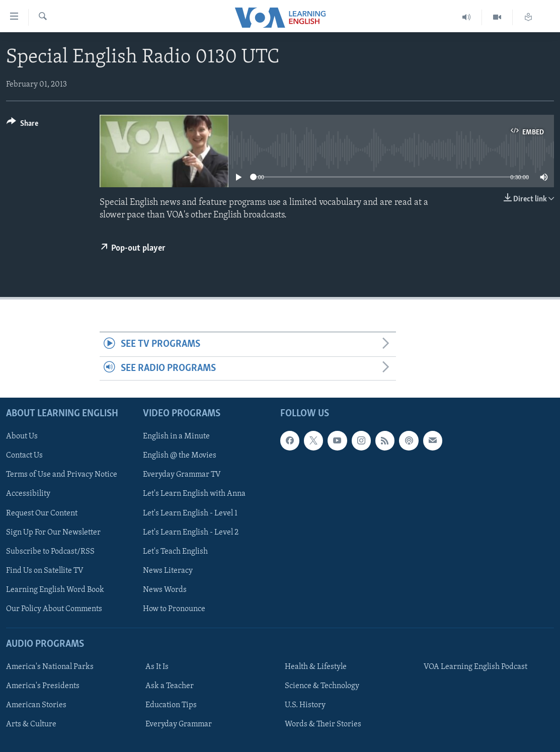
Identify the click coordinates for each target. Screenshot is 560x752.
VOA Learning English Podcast (475, 667)
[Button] (22, 125)
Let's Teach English (175, 552)
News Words (165, 590)
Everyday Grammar (179, 724)
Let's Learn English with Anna (194, 494)
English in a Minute (176, 436)
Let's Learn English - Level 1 (190, 513)
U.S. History (305, 705)
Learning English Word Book (55, 590)
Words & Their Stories (323, 724)
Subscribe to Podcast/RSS (50, 552)
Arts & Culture (31, 724)
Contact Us (24, 456)
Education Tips (171, 705)
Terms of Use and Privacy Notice (62, 475)
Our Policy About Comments (54, 609)
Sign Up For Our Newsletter (53, 533)
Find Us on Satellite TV (45, 571)
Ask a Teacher (170, 686)
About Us (22, 436)
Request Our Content (42, 513)
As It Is (157, 667)
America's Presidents (43, 686)
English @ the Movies (180, 456)
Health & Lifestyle (316, 667)
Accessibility (28, 494)
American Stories (36, 705)
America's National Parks (50, 667)
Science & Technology (322, 686)
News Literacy (168, 571)
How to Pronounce (174, 609)
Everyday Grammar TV (182, 475)
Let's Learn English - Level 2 (191, 533)
